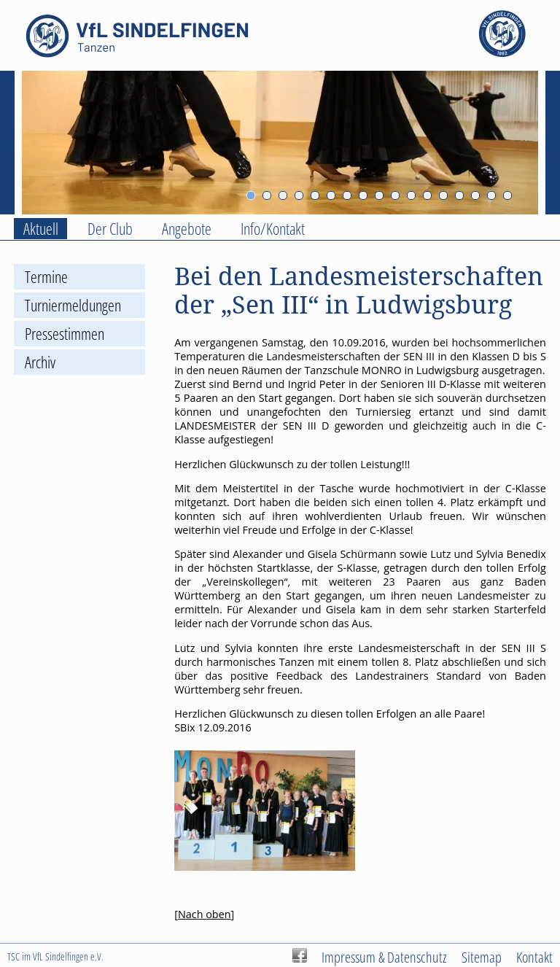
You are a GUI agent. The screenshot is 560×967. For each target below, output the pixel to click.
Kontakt (534, 957)
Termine (46, 277)
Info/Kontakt (273, 229)
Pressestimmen (65, 334)
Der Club (110, 229)
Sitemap (482, 957)
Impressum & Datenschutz (384, 957)
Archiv (40, 362)
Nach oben (205, 914)
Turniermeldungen (73, 305)
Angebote (187, 229)
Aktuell (41, 229)
